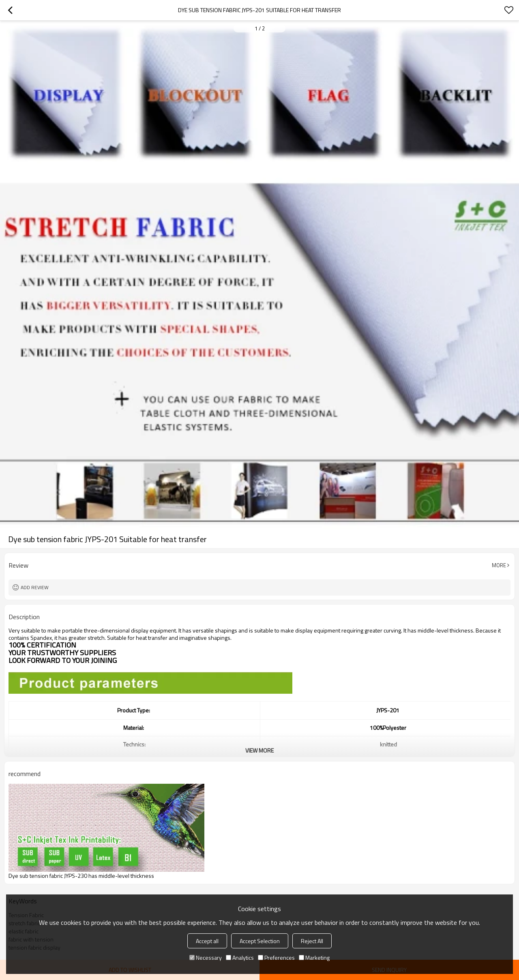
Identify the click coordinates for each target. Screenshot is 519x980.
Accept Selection (260, 941)
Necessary (206, 957)
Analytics (240, 957)
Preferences (276, 957)
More (499, 565)
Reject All (312, 941)
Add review (35, 587)
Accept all (207, 941)
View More (259, 750)
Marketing (314, 957)
